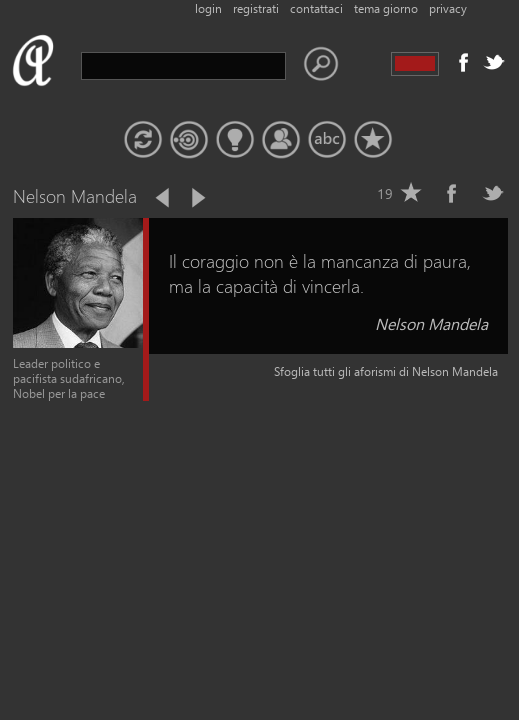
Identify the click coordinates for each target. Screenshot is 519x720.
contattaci (316, 8)
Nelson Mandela (431, 323)
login (208, 8)
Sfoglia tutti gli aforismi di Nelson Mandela (386, 371)
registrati (256, 8)
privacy (448, 8)
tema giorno (386, 8)
